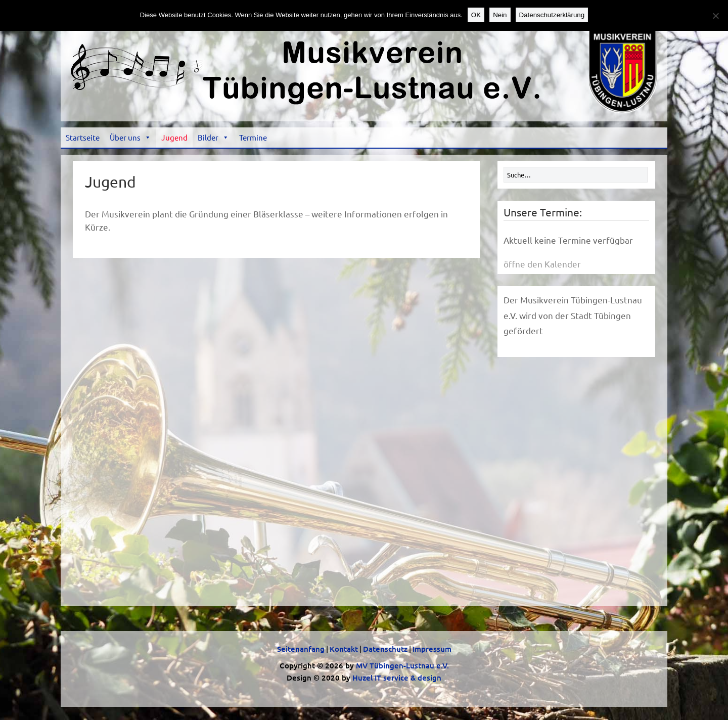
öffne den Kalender (542, 264)
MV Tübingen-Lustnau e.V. (402, 665)
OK (476, 15)
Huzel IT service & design (397, 678)
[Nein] (715, 16)
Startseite (83, 137)
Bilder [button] (213, 137)
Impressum (432, 649)
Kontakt (344, 649)
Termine (253, 137)
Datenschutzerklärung (552, 15)
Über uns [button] (130, 137)
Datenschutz (385, 649)
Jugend (174, 137)
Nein (500, 15)
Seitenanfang (301, 649)
